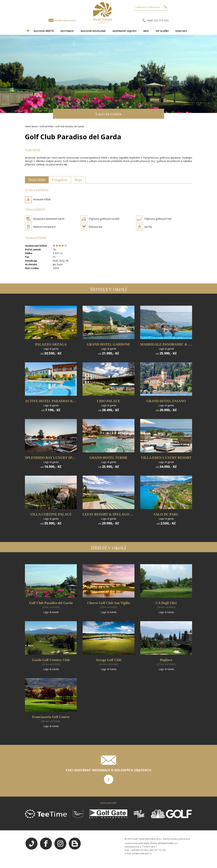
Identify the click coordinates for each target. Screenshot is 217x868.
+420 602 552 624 (139, 850)
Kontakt (181, 31)
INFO (146, 31)
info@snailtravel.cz (65, 20)
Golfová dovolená (93, 31)
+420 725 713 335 (158, 20)
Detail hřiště (37, 180)
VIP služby (162, 31)
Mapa (78, 180)
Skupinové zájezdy (124, 31)
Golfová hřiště (44, 31)
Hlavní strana (31, 126)
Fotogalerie (60, 180)
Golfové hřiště (46, 126)
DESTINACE (67, 31)
